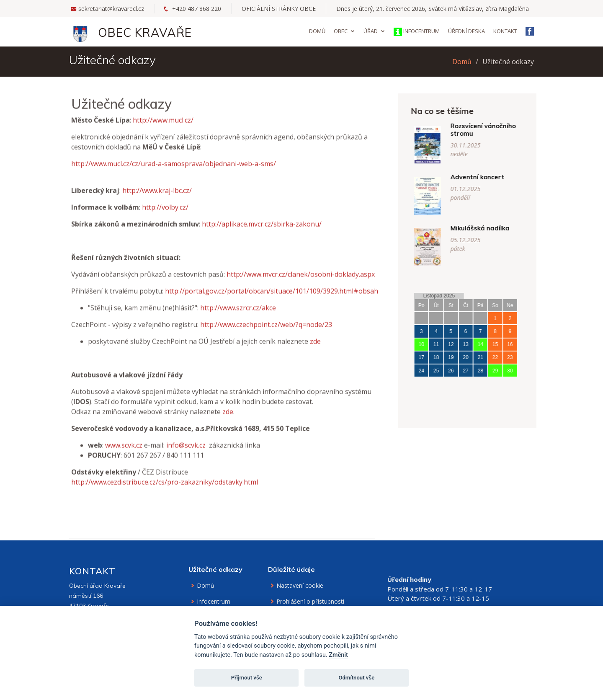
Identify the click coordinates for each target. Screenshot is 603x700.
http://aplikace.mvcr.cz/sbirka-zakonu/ (262, 235)
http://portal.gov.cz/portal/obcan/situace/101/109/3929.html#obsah (272, 302)
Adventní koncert (488, 177)
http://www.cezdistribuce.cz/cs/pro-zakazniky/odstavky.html (165, 493)
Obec (341, 31)
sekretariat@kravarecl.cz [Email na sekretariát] (111, 9)
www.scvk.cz (124, 456)
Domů (317, 31)
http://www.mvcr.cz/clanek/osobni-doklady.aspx (301, 285)
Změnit (338, 655)
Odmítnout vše (356, 678)
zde (315, 352)
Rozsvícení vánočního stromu (494, 130)
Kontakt (505, 31)
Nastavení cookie (300, 586)
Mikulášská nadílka (491, 228)
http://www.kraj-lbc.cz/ (157, 201)
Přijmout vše (247, 678)
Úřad (371, 31)
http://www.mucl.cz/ (163, 131)
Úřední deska (466, 31)
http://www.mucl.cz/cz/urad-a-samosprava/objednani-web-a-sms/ (174, 174)
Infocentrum (417, 32)
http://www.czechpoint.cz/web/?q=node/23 (266, 335)
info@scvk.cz (186, 456)
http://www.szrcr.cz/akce (238, 318)
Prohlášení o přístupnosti (310, 602)
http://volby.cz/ (165, 218)
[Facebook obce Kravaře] (530, 32)
